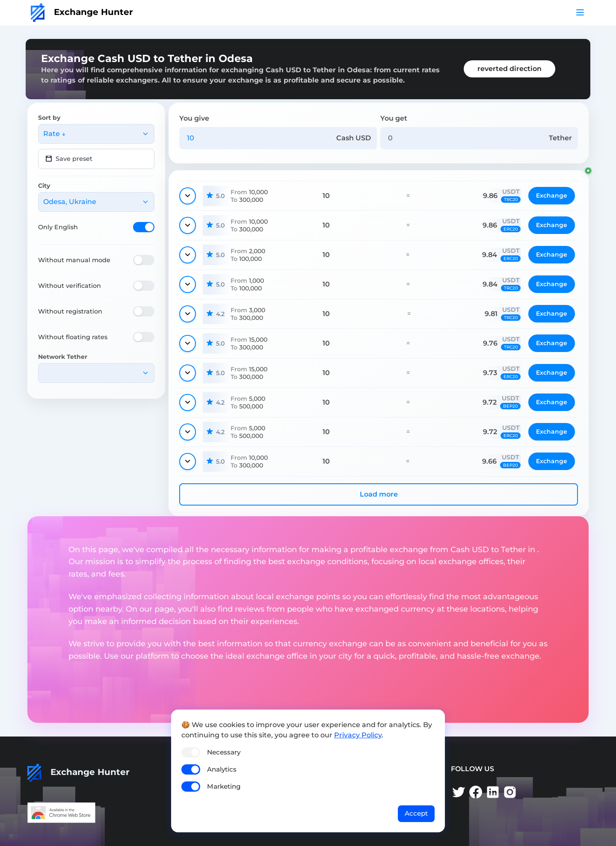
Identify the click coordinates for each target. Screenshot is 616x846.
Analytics (222, 769)
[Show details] (188, 196)
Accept (416, 813)
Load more (379, 494)
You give (194, 118)
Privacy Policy (358, 735)
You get (394, 118)
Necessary (224, 752)
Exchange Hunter (82, 12)
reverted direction (509, 69)
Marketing (224, 786)
